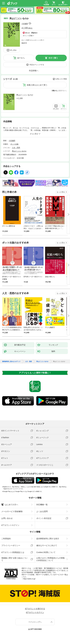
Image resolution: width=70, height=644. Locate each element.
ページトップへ (35, 622)
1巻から (55, 91)
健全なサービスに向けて (47, 545)
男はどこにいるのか (25, 95)
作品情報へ (34, 71)
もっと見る (61, 192)
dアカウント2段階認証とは (13, 552)
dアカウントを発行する (35, 609)
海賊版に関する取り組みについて (15, 559)
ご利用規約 (6, 539)
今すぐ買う (53, 58)
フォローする (30, 24)
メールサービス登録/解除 (12, 511)
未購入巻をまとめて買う (37, 85)
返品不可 (24, 43)
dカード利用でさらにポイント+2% (32, 40)
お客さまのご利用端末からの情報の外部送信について (50, 559)
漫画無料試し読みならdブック (11, 362)
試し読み (13, 50)
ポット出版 (14, 144)
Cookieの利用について (46, 552)
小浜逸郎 (25, 24)
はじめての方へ (10, 505)
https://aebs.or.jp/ (29, 579)
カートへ (21, 58)
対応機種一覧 (42, 505)
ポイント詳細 (28, 36)
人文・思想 (16, 148)
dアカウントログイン (10, 525)
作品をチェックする (37, 65)
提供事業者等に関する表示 (48, 539)
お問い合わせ (7, 518)
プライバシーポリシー (11, 545)
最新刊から (63, 91)
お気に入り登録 (61, 79)
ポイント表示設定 (44, 518)
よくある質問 (42, 511)
